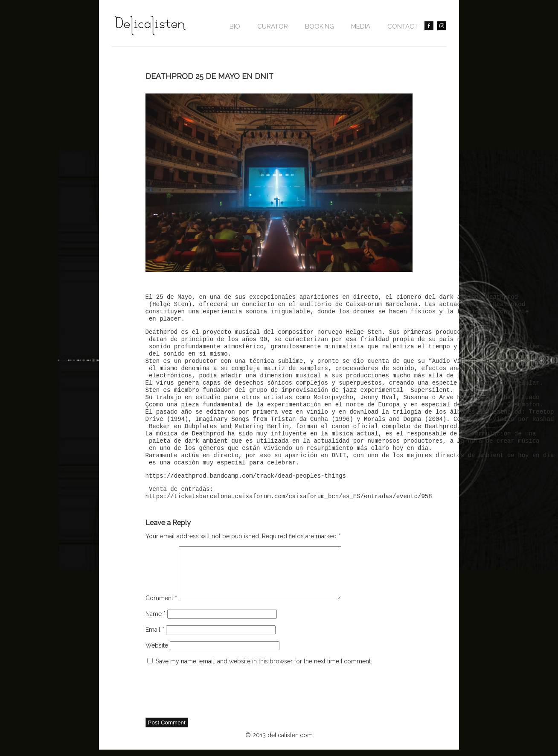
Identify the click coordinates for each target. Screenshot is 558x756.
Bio (235, 26)
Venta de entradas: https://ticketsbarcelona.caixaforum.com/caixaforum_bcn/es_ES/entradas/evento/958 (289, 493)
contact (403, 26)
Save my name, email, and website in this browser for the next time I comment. (264, 671)
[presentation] (210, 703)
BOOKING (320, 26)
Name (155, 624)
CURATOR (273, 26)
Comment (161, 608)
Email (155, 640)
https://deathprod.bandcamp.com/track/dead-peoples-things (246, 476)
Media (361, 26)
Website (157, 656)
